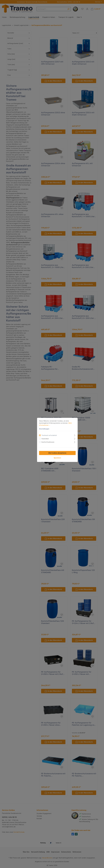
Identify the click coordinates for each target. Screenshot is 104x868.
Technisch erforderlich (44, 430)
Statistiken (40, 433)
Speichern (52, 452)
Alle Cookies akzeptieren (52, 447)
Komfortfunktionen (43, 436)
